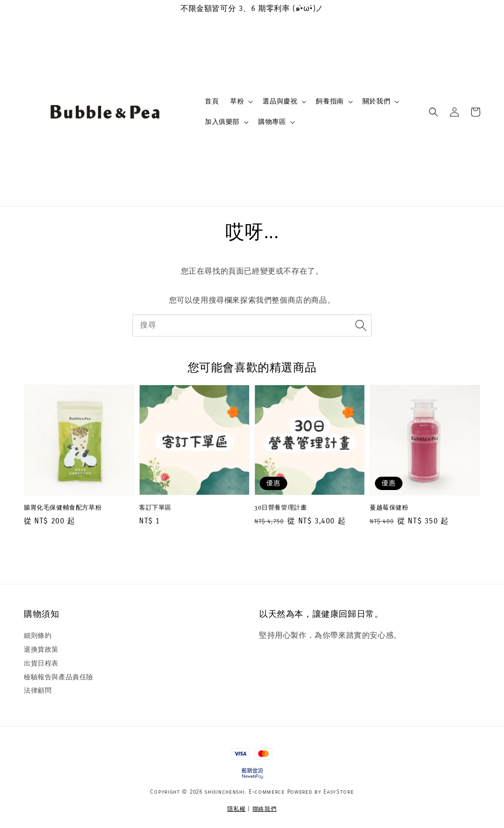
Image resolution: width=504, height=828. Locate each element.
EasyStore (338, 792)
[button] (433, 112)
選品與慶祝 (280, 101)
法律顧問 (38, 690)
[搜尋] (361, 325)
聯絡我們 (265, 809)
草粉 (237, 101)
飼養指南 (330, 101)
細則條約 (38, 636)
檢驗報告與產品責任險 (59, 677)
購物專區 (272, 122)
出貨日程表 (41, 663)
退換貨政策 (41, 649)
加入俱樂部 (222, 122)
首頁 (212, 101)
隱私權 (236, 809)
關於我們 (376, 101)
